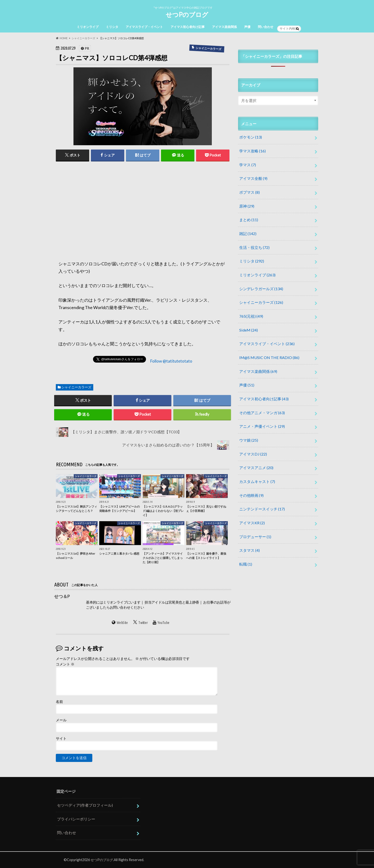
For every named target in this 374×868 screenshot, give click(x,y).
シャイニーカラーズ (76, 387)
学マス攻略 (252, 151)
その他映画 (251, 495)
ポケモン (251, 137)
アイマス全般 (253, 178)
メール (61, 720)
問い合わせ (266, 27)
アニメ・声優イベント (262, 426)
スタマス (249, 550)
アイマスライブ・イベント (144, 27)
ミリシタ (112, 27)
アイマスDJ (253, 454)
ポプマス (249, 192)
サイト (61, 738)
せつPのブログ (187, 15)
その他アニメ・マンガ (262, 413)
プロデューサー (255, 537)
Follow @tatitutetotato (171, 361)
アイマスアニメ (256, 468)
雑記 (248, 233)
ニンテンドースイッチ (262, 509)
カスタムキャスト (257, 481)
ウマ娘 (249, 440)
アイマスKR (252, 523)
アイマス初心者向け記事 (188, 27)
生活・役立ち (254, 247)
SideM (249, 330)
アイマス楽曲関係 (224, 27)
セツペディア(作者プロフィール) (85, 805)
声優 (247, 27)
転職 (246, 564)
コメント (65, 664)
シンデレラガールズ (261, 289)
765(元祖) (251, 316)
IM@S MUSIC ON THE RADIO (269, 357)
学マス (248, 165)
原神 (247, 206)
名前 (59, 702)
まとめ (249, 220)
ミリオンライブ (88, 27)
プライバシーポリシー (76, 819)
